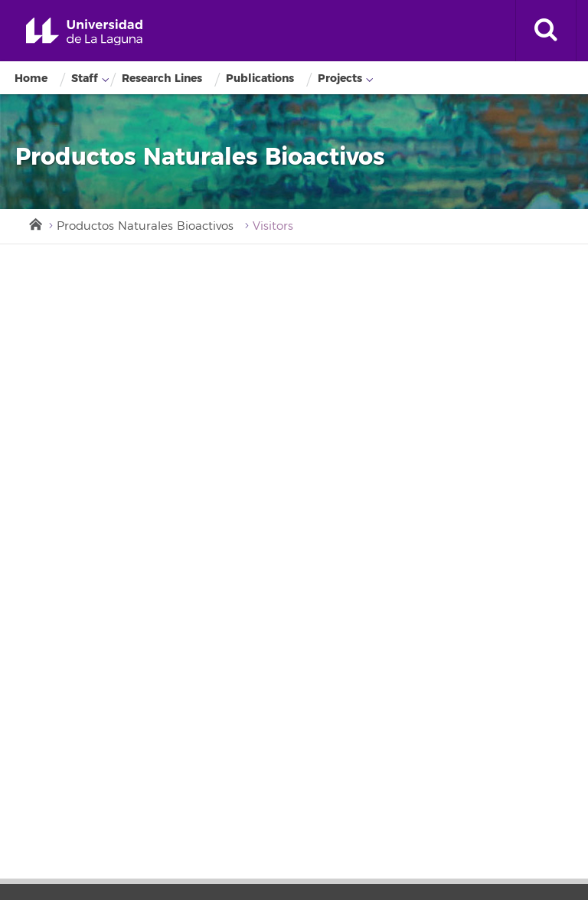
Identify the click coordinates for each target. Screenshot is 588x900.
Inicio (34, 223)
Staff (85, 79)
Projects (340, 79)
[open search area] (546, 31)
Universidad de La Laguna (84, 32)
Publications (260, 79)
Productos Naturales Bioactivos (145, 226)
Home (31, 79)
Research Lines (162, 79)
